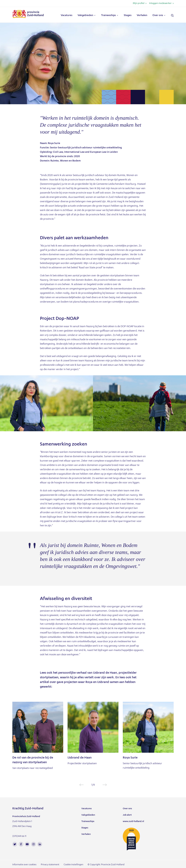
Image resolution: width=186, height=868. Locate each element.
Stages (128, 15)
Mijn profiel (139, 3)
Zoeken (172, 16)
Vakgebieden (85, 15)
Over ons (158, 15)
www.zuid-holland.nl (133, 822)
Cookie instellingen (73, 865)
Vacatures (67, 15)
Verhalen (142, 15)
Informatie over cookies (24, 865)
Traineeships (108, 15)
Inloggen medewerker (160, 3)
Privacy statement (50, 865)
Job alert (127, 815)
